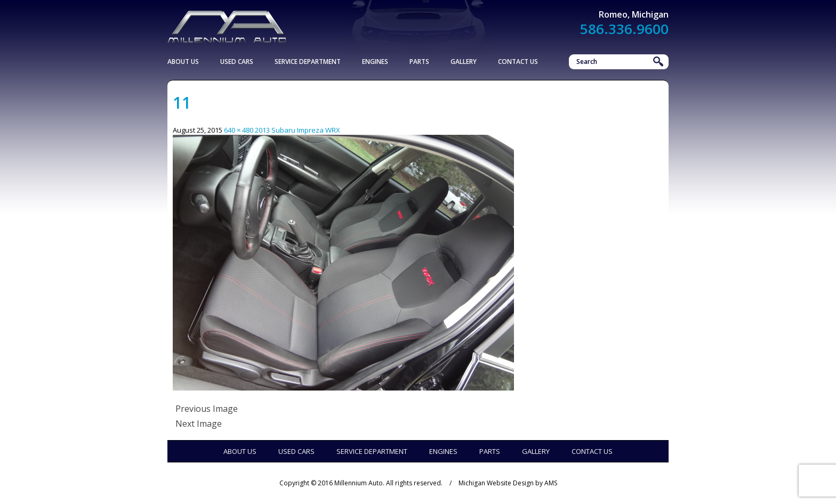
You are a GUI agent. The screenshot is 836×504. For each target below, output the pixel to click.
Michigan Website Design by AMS (508, 483)
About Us (183, 62)
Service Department (308, 62)
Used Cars (237, 62)
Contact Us (518, 62)
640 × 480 (239, 130)
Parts (419, 62)
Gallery (464, 62)
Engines (375, 62)
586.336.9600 (624, 29)
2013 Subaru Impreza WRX (298, 130)
